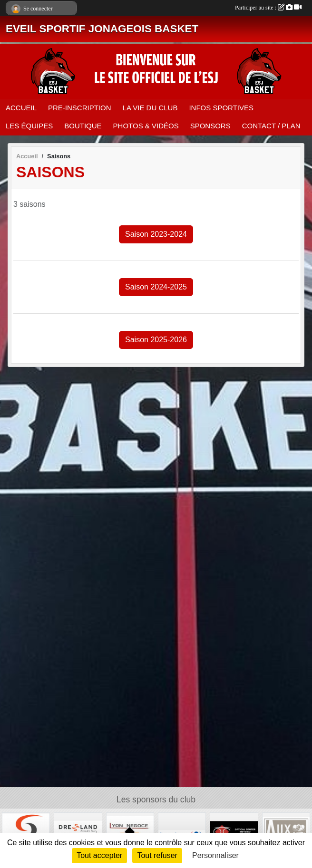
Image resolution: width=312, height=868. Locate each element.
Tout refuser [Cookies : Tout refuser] (157, 855)
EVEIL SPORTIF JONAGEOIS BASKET (102, 29)
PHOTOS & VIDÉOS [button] (146, 126)
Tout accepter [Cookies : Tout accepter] (99, 855)
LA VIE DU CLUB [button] (150, 108)
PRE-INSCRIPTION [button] (80, 108)
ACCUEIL (21, 108)
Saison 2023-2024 (156, 234)
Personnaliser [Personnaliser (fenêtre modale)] (215, 855)
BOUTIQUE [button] (83, 126)
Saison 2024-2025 (156, 287)
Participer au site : (268, 8)
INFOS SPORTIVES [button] (221, 108)
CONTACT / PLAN (271, 126)
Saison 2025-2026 (156, 340)
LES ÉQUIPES (29, 126)
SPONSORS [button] (210, 126)
